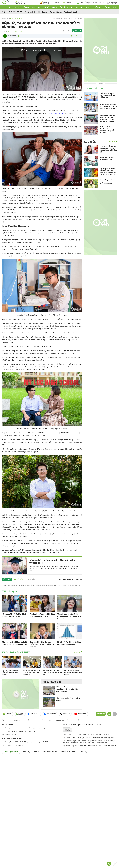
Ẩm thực (70, 720)
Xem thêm (77, 652)
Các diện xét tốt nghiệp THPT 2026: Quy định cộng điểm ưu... (52, 672)
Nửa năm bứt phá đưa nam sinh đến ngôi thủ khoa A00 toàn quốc (53, 561)
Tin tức (17, 7)
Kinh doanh (36, 7)
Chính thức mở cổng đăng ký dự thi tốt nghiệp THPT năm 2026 (31, 672)
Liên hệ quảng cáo (11, 752)
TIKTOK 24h (65, 714)
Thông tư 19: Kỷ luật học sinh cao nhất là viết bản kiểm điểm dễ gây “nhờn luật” (68, 689)
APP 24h (8, 714)
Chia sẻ (79, 31)
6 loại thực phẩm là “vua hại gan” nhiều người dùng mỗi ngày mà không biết (108, 149)
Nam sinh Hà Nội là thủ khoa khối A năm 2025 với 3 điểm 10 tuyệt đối (42, 644)
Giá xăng (57, 3)
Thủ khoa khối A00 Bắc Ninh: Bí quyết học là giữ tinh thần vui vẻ (14, 643)
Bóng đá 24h (50, 714)
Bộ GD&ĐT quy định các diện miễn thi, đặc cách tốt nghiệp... (73, 672)
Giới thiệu (27, 752)
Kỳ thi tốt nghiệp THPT (15, 31)
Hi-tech (88, 7)
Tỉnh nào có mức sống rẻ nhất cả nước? (68, 699)
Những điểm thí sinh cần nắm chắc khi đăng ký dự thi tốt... (11, 672)
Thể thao (106, 7)
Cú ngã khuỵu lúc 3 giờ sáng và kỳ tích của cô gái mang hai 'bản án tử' (108, 182)
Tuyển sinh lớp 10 (71, 12)
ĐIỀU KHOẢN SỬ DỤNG (69, 752)
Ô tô (115, 7)
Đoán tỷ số (68, 3)
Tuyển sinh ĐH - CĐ (33, 12)
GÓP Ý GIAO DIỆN (6, 759)
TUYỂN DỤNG (84, 752)
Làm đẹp (90, 720)
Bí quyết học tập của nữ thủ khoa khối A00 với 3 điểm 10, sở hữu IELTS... (69, 616)
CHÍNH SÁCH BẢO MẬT (50, 752)
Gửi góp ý (19, 579)
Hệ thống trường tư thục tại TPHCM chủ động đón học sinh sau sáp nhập (108, 106)
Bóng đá (26, 7)
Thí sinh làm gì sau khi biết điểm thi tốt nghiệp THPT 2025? (42, 615)
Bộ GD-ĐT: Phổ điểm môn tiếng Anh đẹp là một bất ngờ (69, 643)
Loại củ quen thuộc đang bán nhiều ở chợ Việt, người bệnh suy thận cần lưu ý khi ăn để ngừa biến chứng (108, 172)
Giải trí (46, 7)
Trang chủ (5, 19)
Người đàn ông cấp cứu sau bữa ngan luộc (107, 158)
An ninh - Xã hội (38, 720)
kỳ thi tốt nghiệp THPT (57, 113)
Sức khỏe (79, 7)
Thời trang (80, 720)
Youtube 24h (81, 714)
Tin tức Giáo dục (56, 12)
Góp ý (36, 752)
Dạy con (45, 12)
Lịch (80, 3)
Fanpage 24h (34, 714)
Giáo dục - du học (15, 12)
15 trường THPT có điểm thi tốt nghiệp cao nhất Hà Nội (14, 615)
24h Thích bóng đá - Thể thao (62, 7)
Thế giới (97, 7)
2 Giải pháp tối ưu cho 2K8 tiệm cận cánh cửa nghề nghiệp (107, 95)
